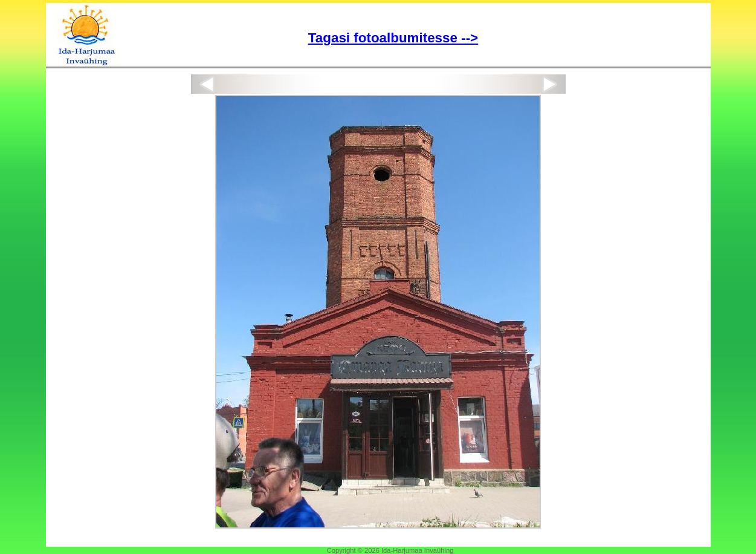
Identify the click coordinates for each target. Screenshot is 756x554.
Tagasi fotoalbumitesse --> (393, 38)
